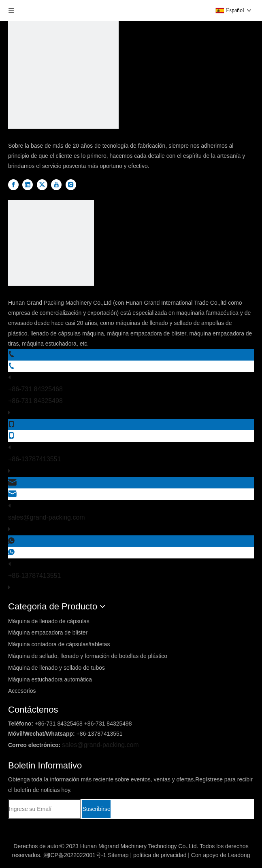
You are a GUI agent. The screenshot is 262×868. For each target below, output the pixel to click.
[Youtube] (57, 185)
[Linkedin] (28, 185)
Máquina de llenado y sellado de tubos (56, 668)
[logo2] (51, 245)
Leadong (239, 855)
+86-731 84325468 (35, 389)
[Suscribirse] (96, 809)
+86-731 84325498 (35, 401)
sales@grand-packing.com (47, 517)
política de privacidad (160, 855)
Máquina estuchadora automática (50, 679)
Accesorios (22, 691)
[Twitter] (43, 185)
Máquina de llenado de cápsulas (49, 621)
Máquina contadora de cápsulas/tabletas (59, 644)
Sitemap (118, 855)
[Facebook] (14, 185)
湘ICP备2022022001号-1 (75, 855)
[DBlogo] (63, 75)
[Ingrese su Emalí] (44, 809)
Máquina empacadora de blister (48, 632)
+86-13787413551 (34, 459)
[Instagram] (71, 185)
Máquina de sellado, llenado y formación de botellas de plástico (88, 656)
